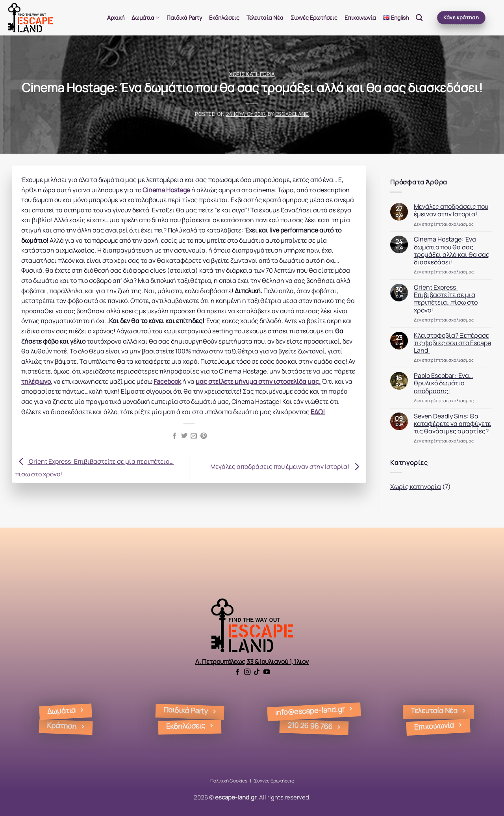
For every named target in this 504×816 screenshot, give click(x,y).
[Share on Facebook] (174, 436)
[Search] (419, 18)
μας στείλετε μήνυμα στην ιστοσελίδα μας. (258, 381)
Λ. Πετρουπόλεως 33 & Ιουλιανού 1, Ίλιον (252, 662)
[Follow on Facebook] (237, 672)
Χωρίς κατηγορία (252, 74)
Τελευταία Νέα (265, 18)
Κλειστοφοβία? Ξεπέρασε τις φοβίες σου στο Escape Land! (452, 343)
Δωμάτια (145, 18)
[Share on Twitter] (184, 436)
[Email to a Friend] (194, 436)
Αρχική (116, 18)
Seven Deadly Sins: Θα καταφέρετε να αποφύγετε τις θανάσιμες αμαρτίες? (452, 424)
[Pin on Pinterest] (204, 436)
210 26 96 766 (310, 725)
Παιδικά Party (184, 18)
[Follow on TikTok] (257, 672)
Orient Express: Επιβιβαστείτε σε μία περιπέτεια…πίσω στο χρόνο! (446, 299)
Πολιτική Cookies (229, 781)
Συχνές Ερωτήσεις (314, 18)
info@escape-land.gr (310, 711)
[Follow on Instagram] (247, 672)
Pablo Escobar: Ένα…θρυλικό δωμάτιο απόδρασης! (443, 383)
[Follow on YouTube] (267, 672)
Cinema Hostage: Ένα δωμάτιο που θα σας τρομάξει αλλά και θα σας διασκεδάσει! (452, 251)
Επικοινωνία (360, 18)
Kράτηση (61, 726)
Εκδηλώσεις (224, 18)
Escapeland (292, 114)
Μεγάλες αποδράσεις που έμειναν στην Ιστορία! (287, 466)
